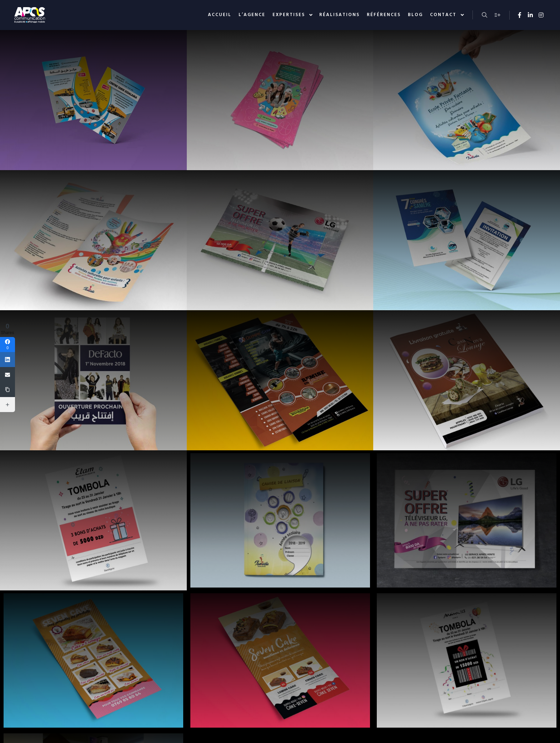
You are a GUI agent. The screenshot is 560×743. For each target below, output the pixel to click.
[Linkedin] (7, 360)
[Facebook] (7, 345)
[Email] (7, 375)
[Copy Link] (7, 390)
